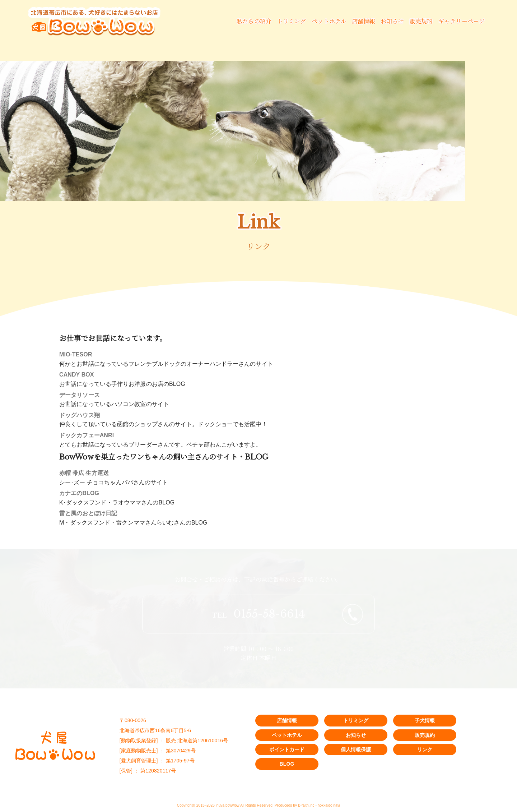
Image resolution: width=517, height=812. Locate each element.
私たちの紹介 (254, 21)
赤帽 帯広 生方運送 (84, 473)
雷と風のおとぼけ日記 (88, 513)
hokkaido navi (329, 805)
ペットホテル (329, 21)
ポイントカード (287, 749)
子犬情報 (425, 720)
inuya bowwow (228, 805)
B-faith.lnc (306, 805)
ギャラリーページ (462, 21)
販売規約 (421, 21)
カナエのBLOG (79, 493)
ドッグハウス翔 (80, 415)
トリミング (292, 21)
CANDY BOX (77, 375)
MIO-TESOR (76, 354)
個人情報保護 (356, 749)
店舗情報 (363, 21)
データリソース (80, 395)
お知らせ (392, 21)
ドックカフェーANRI (87, 435)
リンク (425, 749)
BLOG (287, 764)
